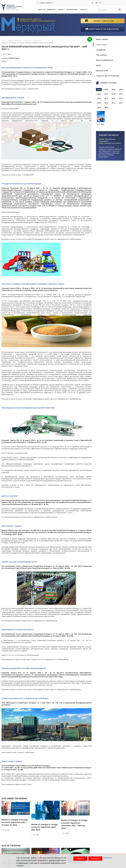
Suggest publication (104, 21)
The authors (101, 55)
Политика (108, 858)
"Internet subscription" (106, 156)
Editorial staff (102, 71)
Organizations (72, 10)
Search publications (105, 60)
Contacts (83, 10)
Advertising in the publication (103, 29)
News (98, 65)
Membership (52, 10)
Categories (101, 50)
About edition (102, 39)
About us (42, 10)
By (101, 3)
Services (61, 10)
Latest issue (101, 45)
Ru (93, 3)
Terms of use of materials (108, 76)
